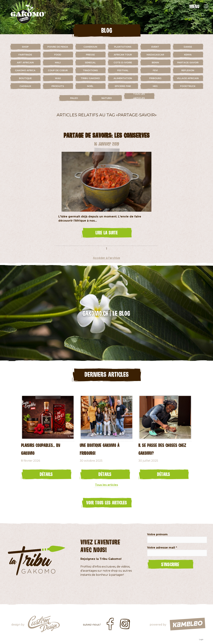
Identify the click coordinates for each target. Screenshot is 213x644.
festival (123, 70)
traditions (90, 70)
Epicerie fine (123, 86)
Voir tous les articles (107, 503)
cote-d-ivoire (123, 62)
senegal (90, 62)
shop (25, 47)
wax (58, 78)
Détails (46, 474)
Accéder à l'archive (106, 258)
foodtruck (188, 86)
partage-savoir (188, 62)
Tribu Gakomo (90, 78)
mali (58, 62)
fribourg (155, 78)
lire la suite (107, 233)
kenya (188, 55)
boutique (25, 78)
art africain (25, 62)
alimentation (123, 78)
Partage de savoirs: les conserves (106, 135)
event (155, 47)
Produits (58, 86)
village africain (188, 78)
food (58, 55)
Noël (90, 86)
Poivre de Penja (58, 47)
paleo (74, 98)
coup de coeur (58, 70)
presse (90, 55)
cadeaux (25, 86)
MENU (194, 6)
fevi (155, 70)
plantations (123, 47)
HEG (155, 86)
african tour (123, 55)
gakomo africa (25, 70)
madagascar (155, 55)
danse (188, 47)
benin (155, 62)
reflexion (188, 70)
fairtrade (25, 55)
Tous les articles (139, 96)
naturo (107, 98)
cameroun (90, 47)
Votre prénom (157, 534)
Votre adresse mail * (162, 548)
